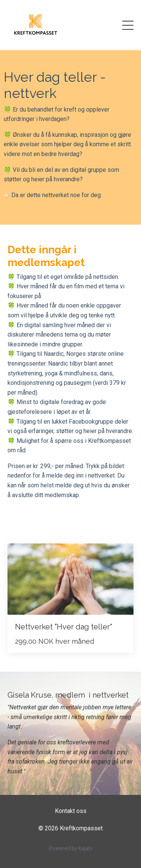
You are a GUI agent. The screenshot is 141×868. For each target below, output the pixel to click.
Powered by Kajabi (71, 848)
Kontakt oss (71, 811)
